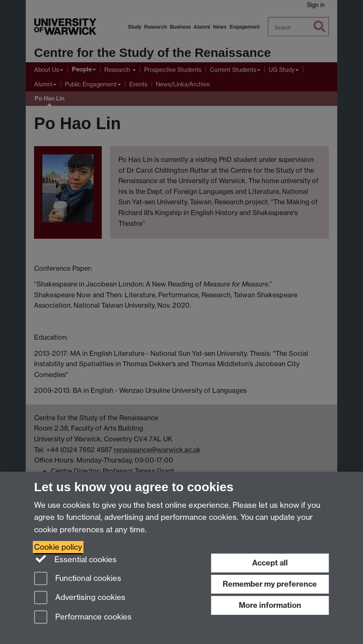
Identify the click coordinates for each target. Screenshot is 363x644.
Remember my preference (270, 584)
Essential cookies (75, 559)
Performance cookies (83, 618)
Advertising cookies (80, 598)
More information (270, 605)
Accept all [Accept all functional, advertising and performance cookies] (270, 563)
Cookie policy (58, 547)
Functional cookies (78, 579)
